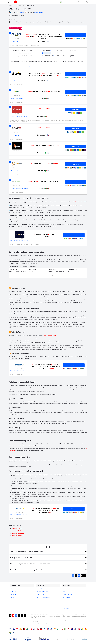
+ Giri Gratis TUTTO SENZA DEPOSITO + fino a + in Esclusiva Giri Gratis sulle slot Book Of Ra (44, 36)
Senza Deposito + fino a (44, 146)
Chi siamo (65, 589)
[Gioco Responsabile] (44, 639)
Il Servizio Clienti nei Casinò (43, 592)
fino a (44, 109)
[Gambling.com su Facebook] (16, 621)
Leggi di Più (13, 19)
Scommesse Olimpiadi (17, 536)
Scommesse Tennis (17, 529)
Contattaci (65, 600)
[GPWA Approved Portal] (84, 639)
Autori (64, 592)
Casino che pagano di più (42, 603)
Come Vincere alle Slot (16, 600)
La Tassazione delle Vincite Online (44, 597)
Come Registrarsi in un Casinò (43, 589)
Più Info (16, 81)
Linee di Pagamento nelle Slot (17, 603)
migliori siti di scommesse (80, 201)
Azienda (64, 603)
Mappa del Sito (66, 609)
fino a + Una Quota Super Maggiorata (44, 181)
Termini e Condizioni (36, 624)
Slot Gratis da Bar (15, 589)
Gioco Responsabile (67, 606)
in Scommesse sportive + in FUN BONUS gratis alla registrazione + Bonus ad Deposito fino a (46, 367)
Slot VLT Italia (14, 592)
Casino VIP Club (40, 595)
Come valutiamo (66, 597)
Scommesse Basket (17, 531)
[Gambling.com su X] (10, 621)
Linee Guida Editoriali (67, 595)
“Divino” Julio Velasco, (50, 335)
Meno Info (16, 42)
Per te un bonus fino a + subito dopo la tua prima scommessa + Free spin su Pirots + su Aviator (44, 76)
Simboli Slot (13, 597)
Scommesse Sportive (20, 5)
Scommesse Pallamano (18, 533)
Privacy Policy (46, 624)
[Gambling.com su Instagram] (19, 621)
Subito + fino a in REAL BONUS (44, 91)
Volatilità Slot (14, 595)
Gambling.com (12, 5)
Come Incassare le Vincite (42, 600)
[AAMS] (13, 639)
